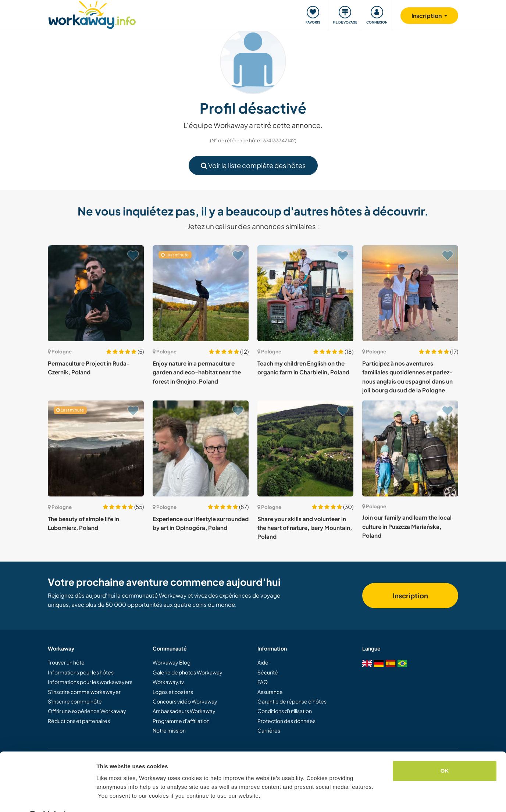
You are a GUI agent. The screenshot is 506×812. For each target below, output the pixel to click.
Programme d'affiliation (181, 721)
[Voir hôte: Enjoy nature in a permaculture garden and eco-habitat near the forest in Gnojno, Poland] (201, 293)
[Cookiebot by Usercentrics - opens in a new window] (48, 798)
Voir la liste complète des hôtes (253, 165)
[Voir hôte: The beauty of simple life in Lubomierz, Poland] (96, 448)
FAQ (263, 682)
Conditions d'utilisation (285, 711)
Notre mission (169, 730)
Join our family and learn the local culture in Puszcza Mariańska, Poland (407, 526)
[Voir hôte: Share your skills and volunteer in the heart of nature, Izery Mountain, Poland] (305, 448)
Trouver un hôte (66, 662)
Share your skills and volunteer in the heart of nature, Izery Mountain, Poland (305, 528)
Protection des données (286, 721)
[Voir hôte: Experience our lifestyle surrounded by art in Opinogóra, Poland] (201, 448)
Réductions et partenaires (79, 721)
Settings (107, 797)
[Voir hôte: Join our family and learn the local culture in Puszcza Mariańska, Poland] (410, 448)
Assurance (270, 692)
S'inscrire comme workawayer (84, 692)
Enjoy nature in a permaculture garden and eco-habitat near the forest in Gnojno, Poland (197, 372)
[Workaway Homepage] (92, 14)
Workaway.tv (168, 682)
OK (445, 752)
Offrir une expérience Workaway (87, 711)
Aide (263, 662)
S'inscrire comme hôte (75, 701)
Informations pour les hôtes (81, 672)
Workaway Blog (172, 662)
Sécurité (268, 672)
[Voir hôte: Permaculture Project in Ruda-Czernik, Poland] (96, 293)
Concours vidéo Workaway (185, 701)
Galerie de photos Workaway (188, 672)
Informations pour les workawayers (90, 682)
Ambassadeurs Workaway (184, 711)
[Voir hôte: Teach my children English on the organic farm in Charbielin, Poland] (305, 293)
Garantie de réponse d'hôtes (292, 701)
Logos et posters (173, 692)
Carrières (269, 730)
